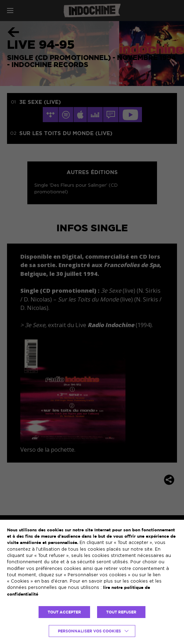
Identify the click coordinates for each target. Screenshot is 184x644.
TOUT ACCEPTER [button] (64, 612)
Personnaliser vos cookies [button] (89, 631)
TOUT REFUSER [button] (121, 612)
